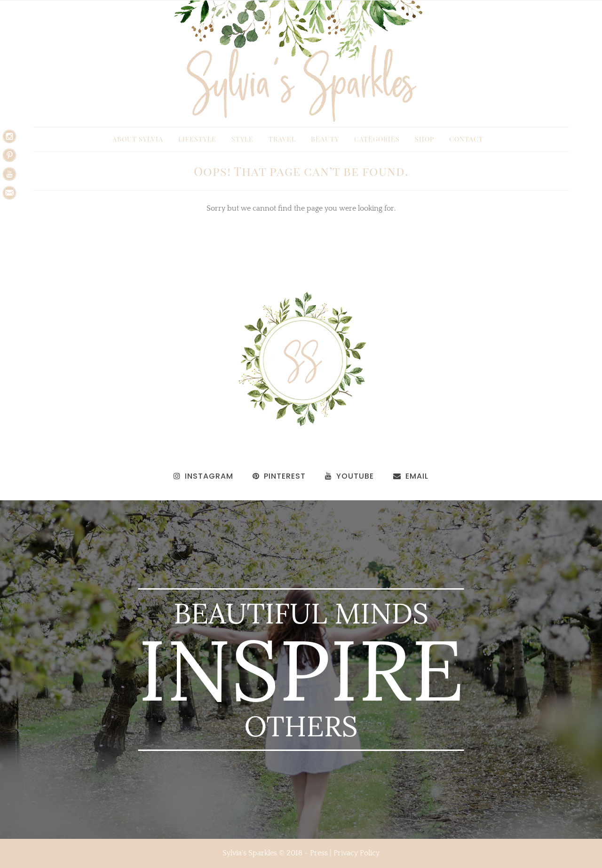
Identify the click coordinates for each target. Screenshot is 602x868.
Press (319, 853)
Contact (466, 139)
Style (242, 139)
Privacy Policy (356, 853)
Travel (282, 139)
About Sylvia (138, 139)
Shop (424, 139)
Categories (377, 139)
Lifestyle (197, 139)
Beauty (325, 139)
